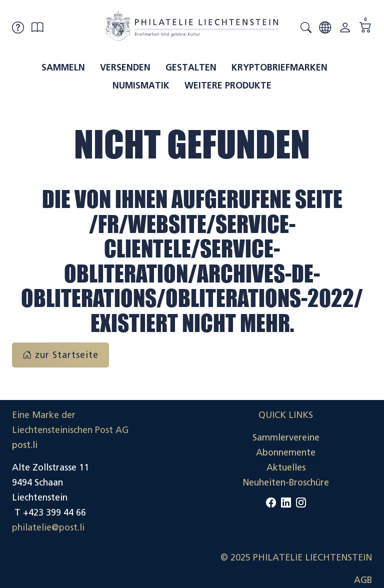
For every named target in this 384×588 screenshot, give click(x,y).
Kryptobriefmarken (279, 67)
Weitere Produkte (228, 85)
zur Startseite (60, 355)
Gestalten (191, 67)
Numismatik (141, 85)
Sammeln (63, 67)
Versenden (125, 67)
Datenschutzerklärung (326, 482)
